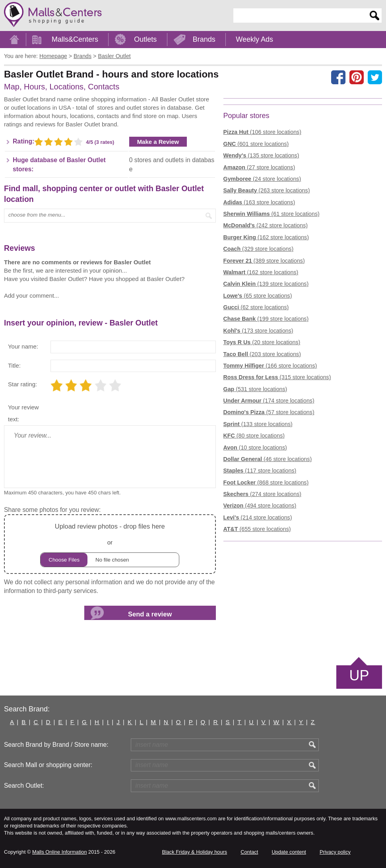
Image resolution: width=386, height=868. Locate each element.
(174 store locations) (269, 401)
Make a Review (158, 142)
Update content (289, 852)
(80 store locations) (254, 436)
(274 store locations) (262, 494)
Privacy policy (335, 852)
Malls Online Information (59, 852)
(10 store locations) (255, 448)
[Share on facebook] (338, 77)
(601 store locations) (256, 144)
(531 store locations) (255, 389)
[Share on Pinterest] (357, 77)
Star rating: (22, 384)
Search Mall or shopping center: (48, 765)
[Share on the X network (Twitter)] (375, 77)
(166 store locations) (270, 366)
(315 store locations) (277, 377)
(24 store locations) (262, 179)
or (110, 544)
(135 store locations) (261, 155)
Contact (249, 852)
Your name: (23, 346)
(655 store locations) (257, 529)
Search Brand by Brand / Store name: (56, 745)
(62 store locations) (256, 307)
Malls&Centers (75, 39)
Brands (204, 39)
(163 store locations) (259, 202)
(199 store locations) (266, 319)
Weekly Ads (254, 39)
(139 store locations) (266, 284)
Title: (14, 365)
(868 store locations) (266, 482)
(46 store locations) (268, 459)
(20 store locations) (262, 342)
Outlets (145, 39)
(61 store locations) (272, 214)
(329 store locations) (259, 249)
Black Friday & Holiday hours (194, 852)
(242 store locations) (266, 225)
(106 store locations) (262, 132)
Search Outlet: (24, 786)
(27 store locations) (259, 167)
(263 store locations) (267, 190)
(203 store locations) (262, 354)
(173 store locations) (258, 331)
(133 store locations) (258, 424)
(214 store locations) (258, 517)
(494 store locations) (260, 506)
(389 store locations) (264, 261)
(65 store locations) (258, 296)
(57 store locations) (269, 412)
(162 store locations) (266, 237)
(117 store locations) (260, 471)
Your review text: (23, 413)
